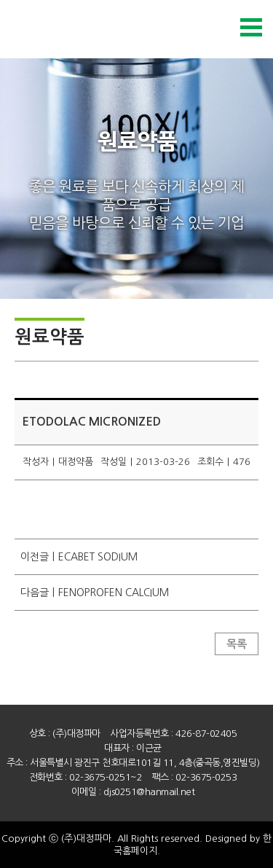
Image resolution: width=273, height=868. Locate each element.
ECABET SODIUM (98, 557)
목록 (237, 644)
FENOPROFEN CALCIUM (114, 593)
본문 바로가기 (0, 0)
